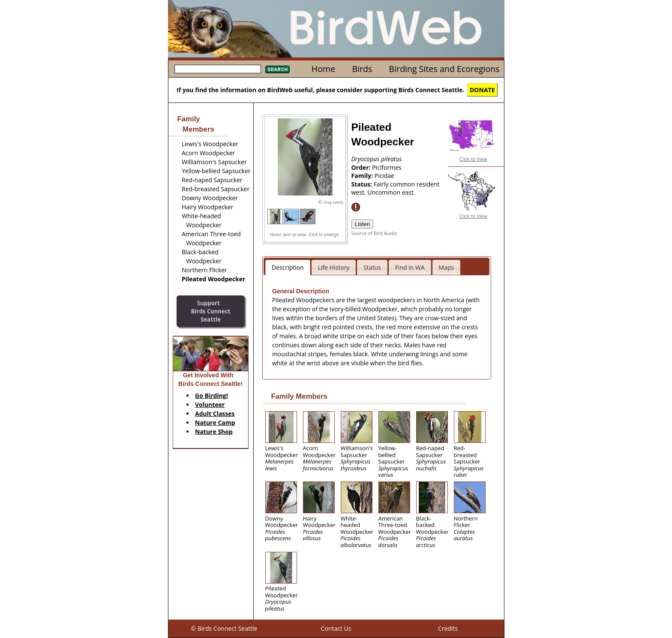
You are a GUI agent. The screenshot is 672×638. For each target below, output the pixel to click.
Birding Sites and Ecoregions (444, 69)
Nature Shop (214, 432)
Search (277, 69)
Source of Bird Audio (374, 233)
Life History (334, 267)
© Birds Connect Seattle (224, 628)
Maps (447, 267)
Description (288, 267)
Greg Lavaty (334, 202)
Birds (362, 69)
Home (323, 69)
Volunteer (210, 405)
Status (372, 267)
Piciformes (387, 167)
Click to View (473, 159)
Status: (363, 184)
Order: (362, 167)
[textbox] (218, 69)
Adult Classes (215, 414)
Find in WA (410, 267)
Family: (363, 176)
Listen (363, 224)
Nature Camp (215, 423)
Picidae (384, 176)
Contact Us (336, 628)
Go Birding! (211, 396)
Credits (448, 628)
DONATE (482, 90)
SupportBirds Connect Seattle (210, 311)
